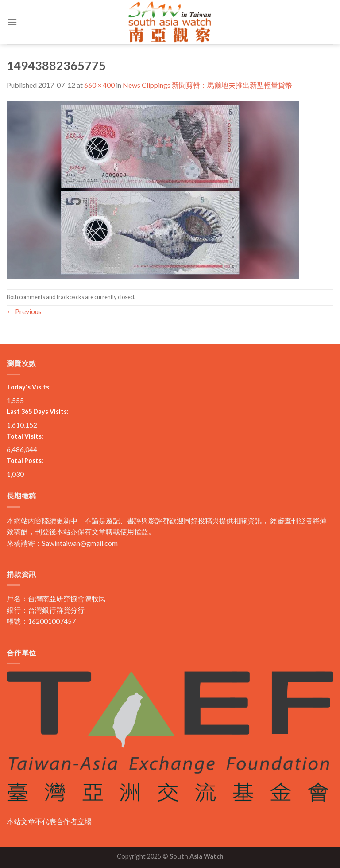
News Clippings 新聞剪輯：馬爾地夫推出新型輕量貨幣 (207, 85)
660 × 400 (99, 85)
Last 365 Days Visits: (38, 411)
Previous (24, 311)
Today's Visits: (29, 387)
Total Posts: (25, 461)
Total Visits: (25, 436)
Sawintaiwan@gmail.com (80, 543)
